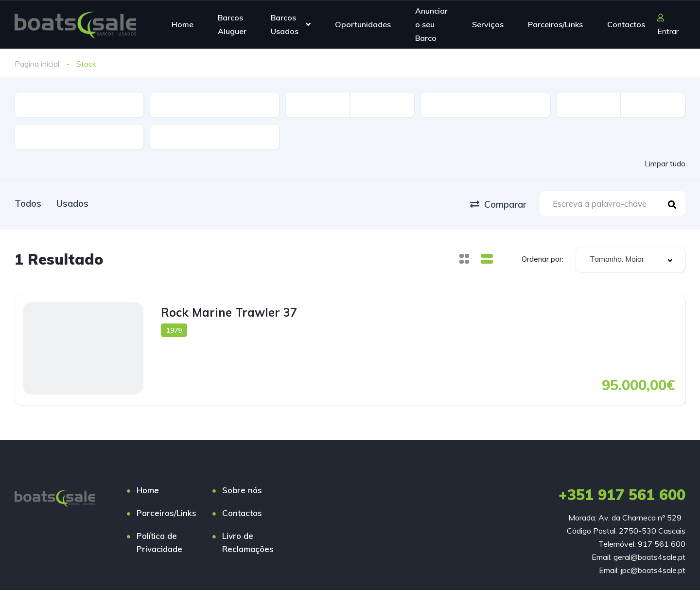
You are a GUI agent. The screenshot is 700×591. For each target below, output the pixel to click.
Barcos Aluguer (232, 24)
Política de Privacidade (159, 543)
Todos (28, 202)
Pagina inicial (37, 64)
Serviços (488, 24)
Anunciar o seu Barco (431, 24)
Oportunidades (363, 24)
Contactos (626, 24)
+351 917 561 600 (622, 496)
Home (183, 24)
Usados (82, 202)
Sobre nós (242, 491)
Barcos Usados (285, 24)
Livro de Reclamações (248, 543)
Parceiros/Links (555, 24)
